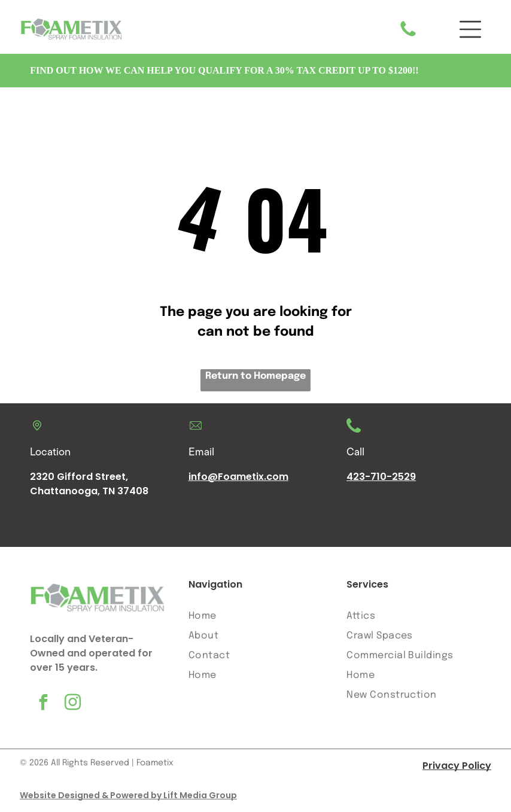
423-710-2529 (381, 477)
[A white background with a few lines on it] (408, 37)
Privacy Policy (457, 766)
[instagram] (72, 705)
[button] (470, 30)
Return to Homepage (255, 377)
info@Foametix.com (238, 477)
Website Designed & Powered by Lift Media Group (128, 796)
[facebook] (43, 705)
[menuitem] (256, 616)
